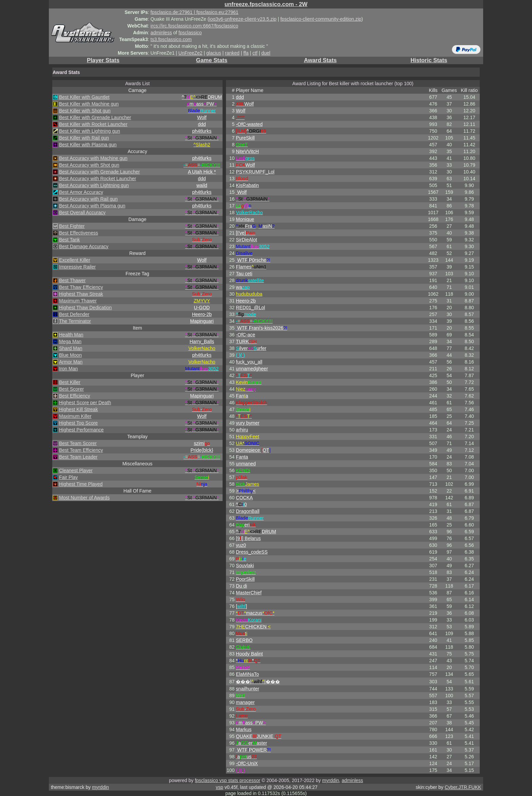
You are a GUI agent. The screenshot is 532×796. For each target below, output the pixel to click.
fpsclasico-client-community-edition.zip (321, 19)
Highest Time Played (81, 484)
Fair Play (68, 477)
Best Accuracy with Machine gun (93, 158)
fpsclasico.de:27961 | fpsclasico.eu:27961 (195, 12)
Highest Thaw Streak (81, 294)
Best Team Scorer (78, 443)
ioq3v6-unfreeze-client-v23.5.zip (243, 19)
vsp (220, 787)
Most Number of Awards (84, 498)
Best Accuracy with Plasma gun (92, 206)
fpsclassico (190, 33)
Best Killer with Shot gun (85, 111)
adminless (161, 33)
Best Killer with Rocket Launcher (93, 124)
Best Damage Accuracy (84, 246)
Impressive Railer (77, 267)
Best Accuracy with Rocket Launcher (98, 179)
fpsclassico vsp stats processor (227, 780)
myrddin (330, 780)
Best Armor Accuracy (81, 192)
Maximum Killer (75, 416)
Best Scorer (71, 389)
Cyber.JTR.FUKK (463, 787)
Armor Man (71, 362)
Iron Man (68, 369)
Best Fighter (72, 226)
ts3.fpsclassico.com (171, 39)
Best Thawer (72, 280)
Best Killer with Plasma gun (88, 145)
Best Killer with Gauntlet (84, 97)
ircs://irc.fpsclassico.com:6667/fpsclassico (194, 26)
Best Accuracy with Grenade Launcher (99, 172)
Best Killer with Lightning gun (90, 131)
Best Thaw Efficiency (81, 287)
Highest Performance (81, 430)
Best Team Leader (78, 457)
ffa (246, 53)
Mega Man (70, 341)
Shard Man (71, 348)
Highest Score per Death (85, 403)
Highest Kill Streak (78, 409)
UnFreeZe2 (191, 53)
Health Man (71, 335)
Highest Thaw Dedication (85, 308)
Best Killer (70, 382)
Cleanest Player (76, 470)
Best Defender (74, 314)
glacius (214, 53)
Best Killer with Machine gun (89, 104)
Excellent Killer (75, 260)
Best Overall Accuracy (82, 212)
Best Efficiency (75, 396)
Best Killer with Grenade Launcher (95, 117)
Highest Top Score (78, 423)
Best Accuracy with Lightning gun (94, 185)
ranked (232, 53)
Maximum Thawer (78, 301)
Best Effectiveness (79, 233)
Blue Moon (70, 355)
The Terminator (75, 321)
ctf (255, 53)
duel (266, 53)
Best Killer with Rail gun (84, 138)
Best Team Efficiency (81, 450)
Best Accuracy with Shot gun (89, 165)
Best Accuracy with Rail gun (88, 199)
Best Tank (69, 240)
